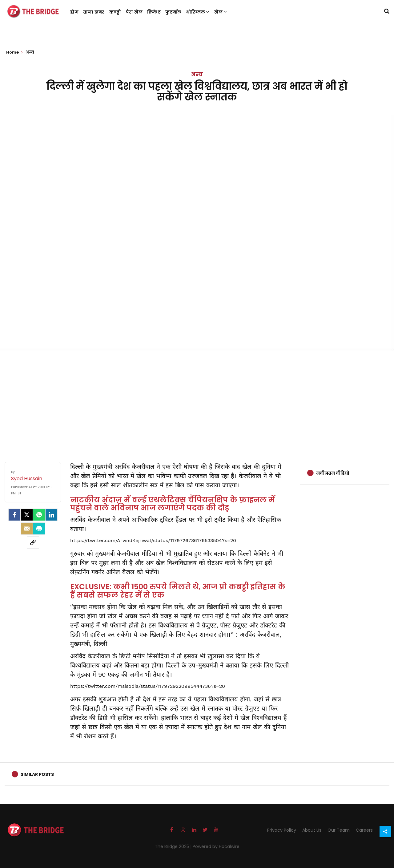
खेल (221, 12)
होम (74, 12)
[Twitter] (27, 515)
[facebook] (14, 515)
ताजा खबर (94, 12)
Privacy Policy (282, 830)
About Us (312, 830)
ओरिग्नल (198, 12)
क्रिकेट (154, 12)
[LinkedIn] (51, 515)
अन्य (197, 74)
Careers (364, 830)
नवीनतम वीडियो (333, 473)
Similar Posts (37, 774)
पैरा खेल (134, 12)
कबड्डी (115, 12)
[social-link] (33, 542)
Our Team (339, 830)
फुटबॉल (173, 12)
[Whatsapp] (39, 515)
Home (14, 52)
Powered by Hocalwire (216, 846)
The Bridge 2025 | (174, 846)
